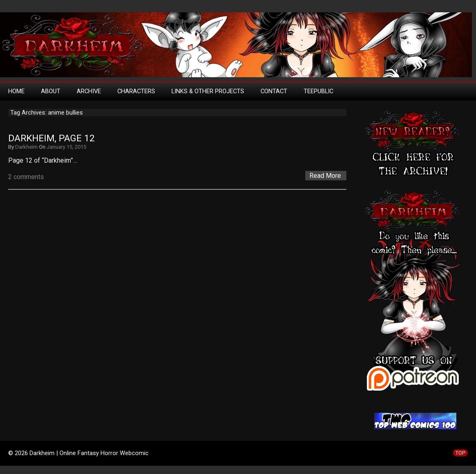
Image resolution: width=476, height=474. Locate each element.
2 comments (26, 177)
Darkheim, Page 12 (51, 138)
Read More (325, 176)
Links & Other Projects (208, 91)
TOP (460, 453)
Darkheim (26, 147)
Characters (136, 91)
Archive (89, 91)
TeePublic (318, 91)
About (51, 91)
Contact (274, 91)
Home (16, 91)
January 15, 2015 (66, 147)
